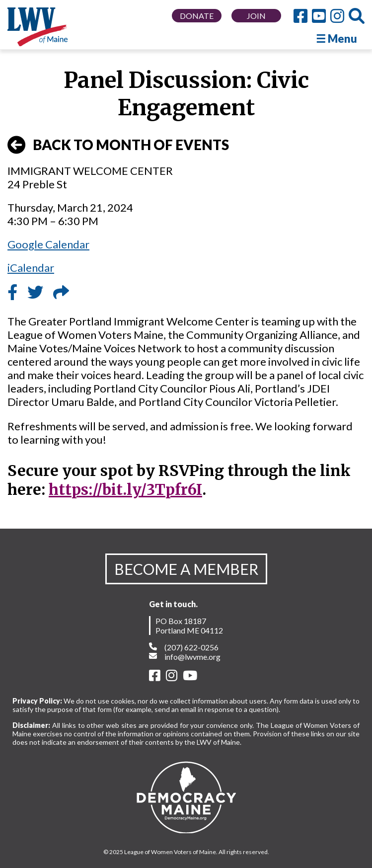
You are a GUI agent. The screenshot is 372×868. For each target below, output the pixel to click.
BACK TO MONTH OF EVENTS (118, 145)
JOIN (256, 16)
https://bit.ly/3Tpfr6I (125, 489)
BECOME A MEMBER (186, 569)
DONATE (197, 16)
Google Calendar (48, 244)
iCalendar (31, 268)
